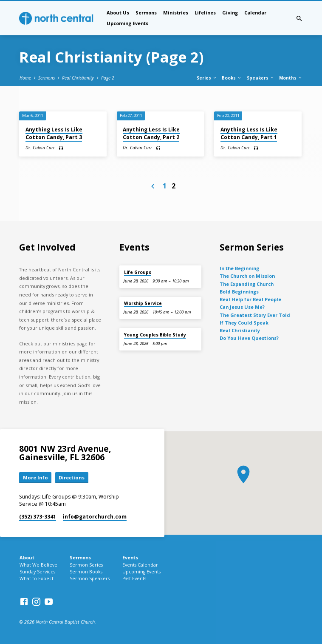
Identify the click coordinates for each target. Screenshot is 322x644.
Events (130, 557)
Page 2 (107, 78)
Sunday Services (37, 572)
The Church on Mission (247, 276)
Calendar (255, 13)
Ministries (176, 13)
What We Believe (38, 565)
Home (25, 78)
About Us (118, 13)
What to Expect (37, 578)
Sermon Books (86, 572)
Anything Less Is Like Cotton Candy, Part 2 (151, 133)
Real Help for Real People (250, 299)
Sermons (146, 13)
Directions (72, 477)
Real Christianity (78, 78)
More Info (35, 477)
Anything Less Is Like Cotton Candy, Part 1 (249, 133)
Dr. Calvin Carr (40, 148)
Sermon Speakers (90, 578)
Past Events (134, 578)
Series (207, 78)
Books (232, 78)
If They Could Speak (244, 323)
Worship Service (143, 303)
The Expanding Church (247, 284)
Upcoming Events (127, 23)
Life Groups (138, 272)
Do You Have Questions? (249, 338)
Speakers (261, 78)
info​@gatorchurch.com (95, 517)
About (27, 557)
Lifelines (205, 13)
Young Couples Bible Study (155, 335)
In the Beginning (239, 268)
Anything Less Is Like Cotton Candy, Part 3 (54, 133)
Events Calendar (140, 565)
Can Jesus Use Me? (242, 307)
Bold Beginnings (239, 292)
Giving (230, 13)
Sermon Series (86, 565)
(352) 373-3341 (38, 517)
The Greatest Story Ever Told (255, 315)
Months (291, 78)
